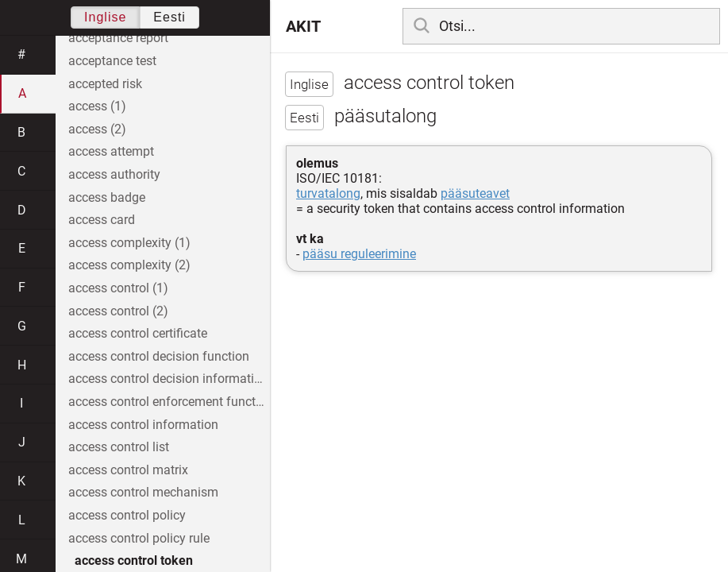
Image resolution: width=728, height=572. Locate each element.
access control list (119, 447)
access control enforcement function (169, 402)
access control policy (127, 515)
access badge (107, 197)
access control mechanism (143, 492)
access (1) (97, 106)
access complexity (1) (129, 243)
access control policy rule (139, 538)
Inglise (105, 17)
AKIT (303, 26)
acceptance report (118, 38)
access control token (134, 560)
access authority (114, 174)
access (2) (97, 129)
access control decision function (159, 356)
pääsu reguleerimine (359, 254)
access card (102, 220)
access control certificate (138, 333)
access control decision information (168, 379)
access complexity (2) (129, 265)
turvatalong (328, 193)
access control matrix (128, 470)
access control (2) (118, 311)
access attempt (111, 151)
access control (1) (118, 288)
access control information (143, 425)
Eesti (169, 17)
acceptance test (112, 61)
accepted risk (105, 84)
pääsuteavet (475, 193)
